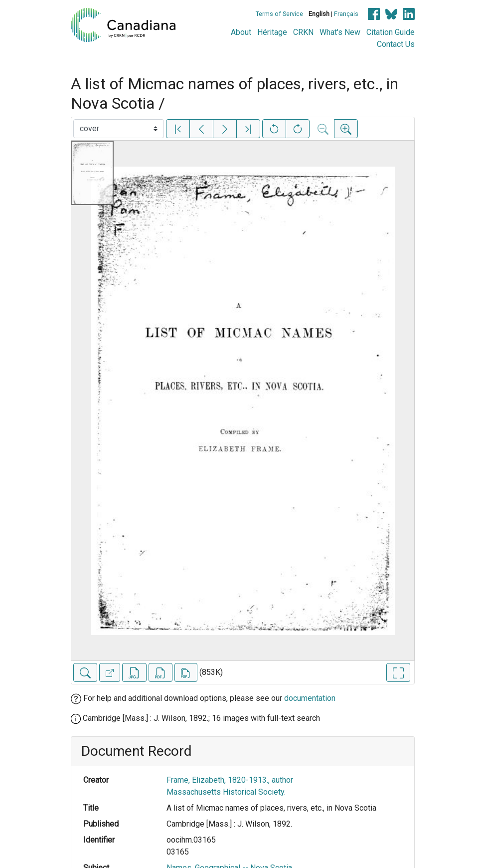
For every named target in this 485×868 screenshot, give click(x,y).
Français (346, 14)
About (241, 32)
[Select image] (119, 129)
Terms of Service (279, 14)
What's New (340, 32)
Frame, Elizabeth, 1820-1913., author (230, 780)
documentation (310, 698)
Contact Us (396, 44)
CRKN (303, 32)
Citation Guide (391, 32)
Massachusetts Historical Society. (226, 792)
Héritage (272, 32)
